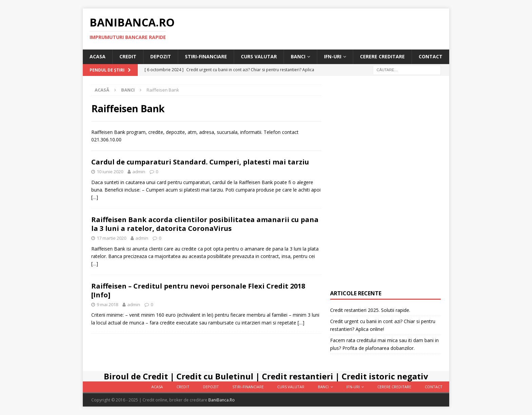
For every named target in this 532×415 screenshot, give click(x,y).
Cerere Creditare (382, 56)
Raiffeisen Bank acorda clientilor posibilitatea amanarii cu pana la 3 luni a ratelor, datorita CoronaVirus (205, 224)
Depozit (161, 56)
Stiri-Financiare (206, 56)
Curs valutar (259, 56)
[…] (95, 197)
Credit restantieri (298, 376)
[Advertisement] (385, 186)
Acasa (98, 56)
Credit (128, 56)
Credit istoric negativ (385, 376)
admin (139, 172)
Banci (298, 56)
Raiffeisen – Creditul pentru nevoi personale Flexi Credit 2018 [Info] (198, 290)
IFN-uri (333, 56)
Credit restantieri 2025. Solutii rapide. (370, 310)
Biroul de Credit (136, 376)
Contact (431, 56)
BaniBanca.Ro (222, 400)
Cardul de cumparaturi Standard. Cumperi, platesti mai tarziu (200, 162)
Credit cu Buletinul (215, 376)
